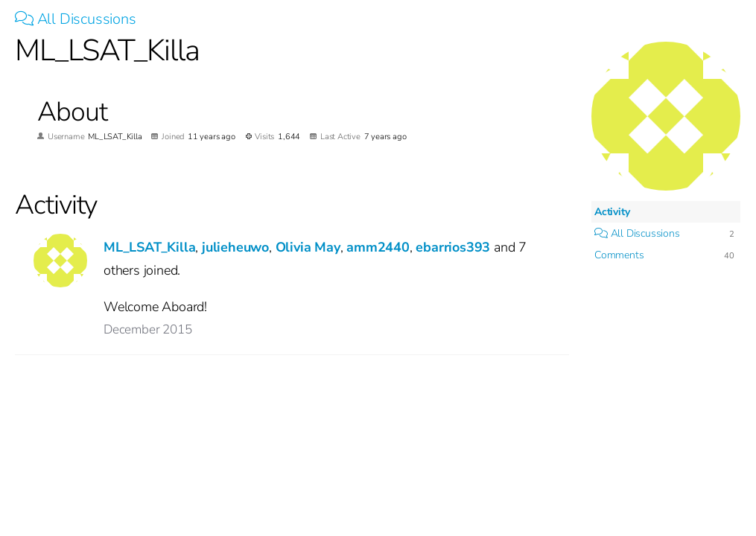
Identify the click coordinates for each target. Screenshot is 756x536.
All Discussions (76, 19)
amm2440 (378, 247)
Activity (612, 212)
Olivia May (308, 247)
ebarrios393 (453, 247)
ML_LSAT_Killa (149, 247)
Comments (619, 255)
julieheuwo (235, 247)
